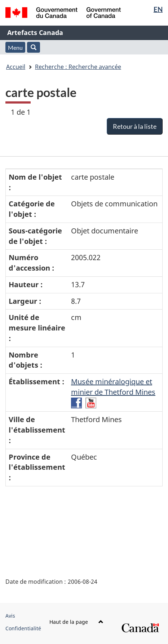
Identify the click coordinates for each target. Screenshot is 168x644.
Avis (10, 616)
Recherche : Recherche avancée (78, 67)
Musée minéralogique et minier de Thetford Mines (113, 387)
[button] (34, 47)
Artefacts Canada (35, 32)
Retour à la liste (135, 126)
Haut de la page (76, 622)
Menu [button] (15, 47)
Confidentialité (23, 628)
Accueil (16, 67)
